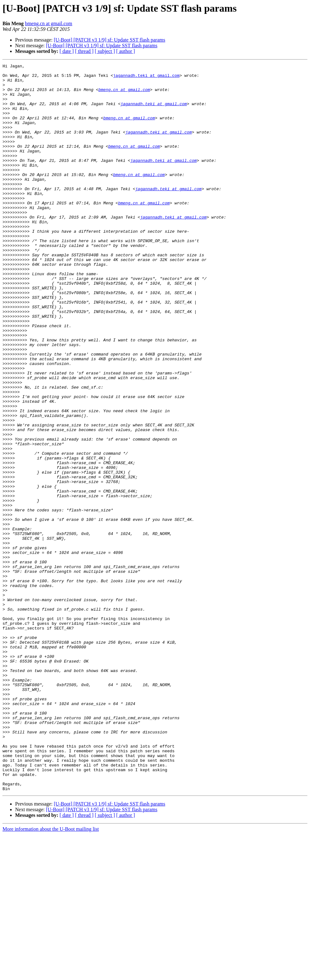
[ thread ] (84, 51)
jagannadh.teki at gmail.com (146, 78)
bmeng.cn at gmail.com (49, 23)
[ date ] (67, 51)
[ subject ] (105, 51)
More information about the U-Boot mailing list (51, 974)
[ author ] (126, 51)
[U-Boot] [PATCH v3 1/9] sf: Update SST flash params (110, 40)
